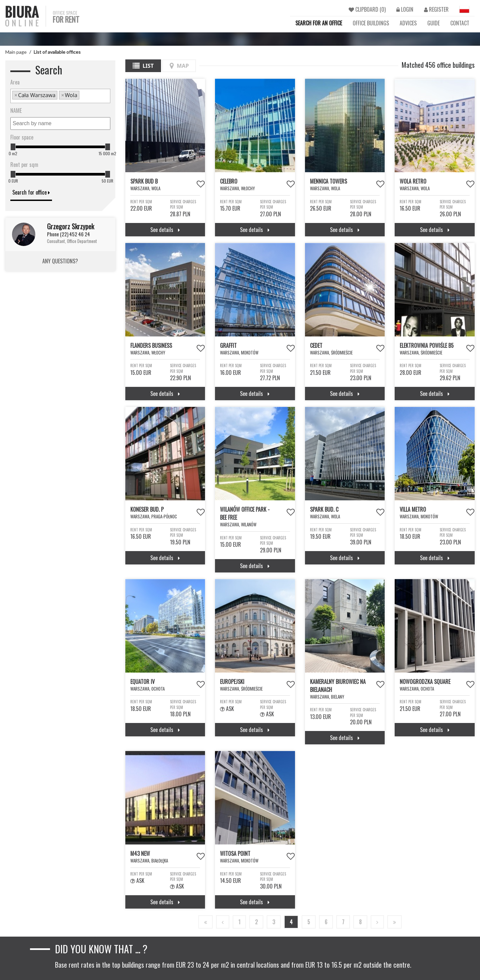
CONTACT (460, 23)
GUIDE (433, 23)
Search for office (31, 192)
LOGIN (405, 9)
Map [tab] (179, 66)
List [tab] (143, 66)
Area (15, 82)
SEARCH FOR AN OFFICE (319, 23)
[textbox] (83, 96)
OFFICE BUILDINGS (371, 23)
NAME (16, 110)
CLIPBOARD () (367, 9)
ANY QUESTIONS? (60, 261)
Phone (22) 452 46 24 (68, 234)
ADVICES (408, 23)
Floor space (22, 137)
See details (165, 230)
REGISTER (436, 9)
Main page (16, 52)
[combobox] (60, 96)
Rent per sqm (24, 165)
